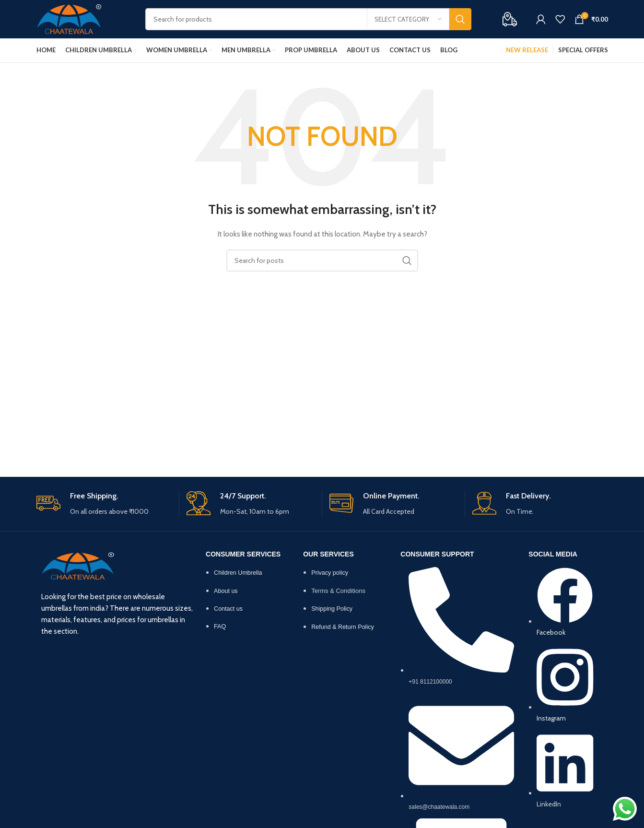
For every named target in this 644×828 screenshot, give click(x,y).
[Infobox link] (104, 504)
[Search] (308, 19)
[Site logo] (69, 18)
